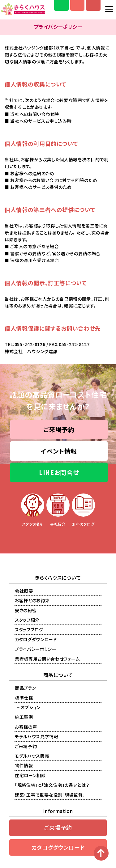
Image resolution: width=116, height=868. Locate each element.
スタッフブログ (29, 629)
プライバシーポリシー (36, 649)
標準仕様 (24, 698)
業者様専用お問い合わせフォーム (47, 659)
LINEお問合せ (59, 472)
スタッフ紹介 (27, 620)
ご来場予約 (59, 429)
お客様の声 (26, 727)
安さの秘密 (26, 610)
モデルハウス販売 (32, 756)
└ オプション (28, 707)
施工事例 (24, 717)
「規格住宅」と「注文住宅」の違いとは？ (52, 785)
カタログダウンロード (36, 639)
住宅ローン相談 (30, 775)
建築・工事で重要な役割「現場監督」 (50, 795)
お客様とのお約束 (32, 600)
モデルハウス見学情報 (37, 736)
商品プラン (25, 688)
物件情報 (24, 765)
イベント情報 (59, 451)
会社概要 (24, 591)
